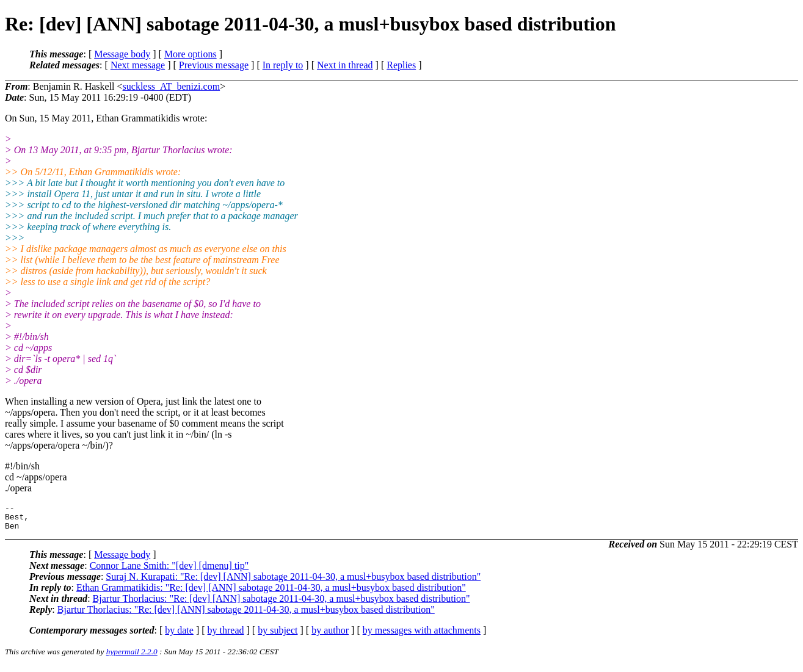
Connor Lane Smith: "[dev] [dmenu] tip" (169, 571)
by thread (226, 636)
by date (179, 636)
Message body (122, 54)
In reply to (283, 65)
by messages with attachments (422, 636)
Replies (401, 65)
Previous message (214, 65)
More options (191, 54)
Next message (138, 65)
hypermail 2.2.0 (132, 657)
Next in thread (345, 65)
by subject (278, 636)
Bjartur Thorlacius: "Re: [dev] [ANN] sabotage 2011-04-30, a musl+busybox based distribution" (282, 604)
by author (330, 636)
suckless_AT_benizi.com (172, 86)
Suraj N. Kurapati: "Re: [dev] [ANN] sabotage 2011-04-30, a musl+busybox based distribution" (293, 582)
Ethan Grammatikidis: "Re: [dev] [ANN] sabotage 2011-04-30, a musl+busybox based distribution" (271, 593)
